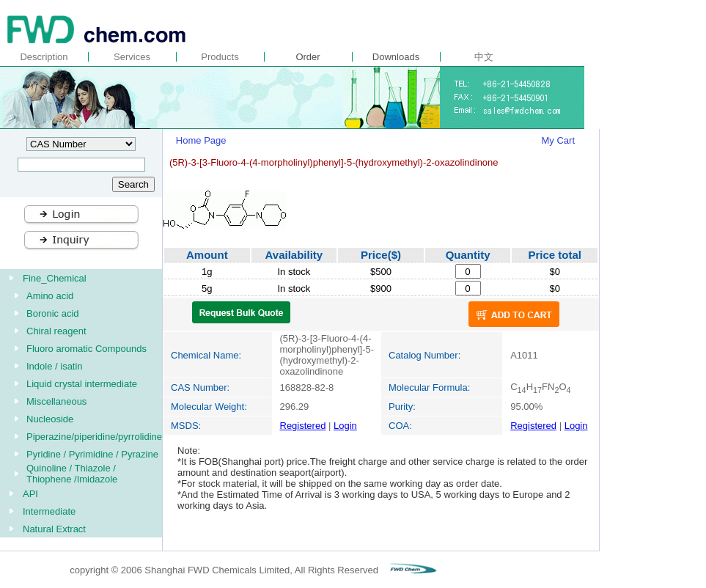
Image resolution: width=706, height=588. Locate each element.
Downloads (396, 57)
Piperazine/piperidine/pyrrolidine (94, 437)
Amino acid (50, 296)
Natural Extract (54, 529)
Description (44, 57)
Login (345, 426)
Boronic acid (53, 313)
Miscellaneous (56, 401)
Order (308, 57)
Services (132, 57)
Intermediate (49, 511)
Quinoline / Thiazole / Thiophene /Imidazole (72, 474)
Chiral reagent (56, 331)
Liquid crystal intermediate (82, 384)
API (30, 494)
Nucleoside (50, 419)
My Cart (559, 140)
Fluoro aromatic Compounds (87, 349)
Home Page (201, 140)
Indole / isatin (55, 366)
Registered (303, 426)
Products (220, 57)
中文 (484, 57)
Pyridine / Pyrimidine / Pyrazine (92, 454)
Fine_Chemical (55, 278)
